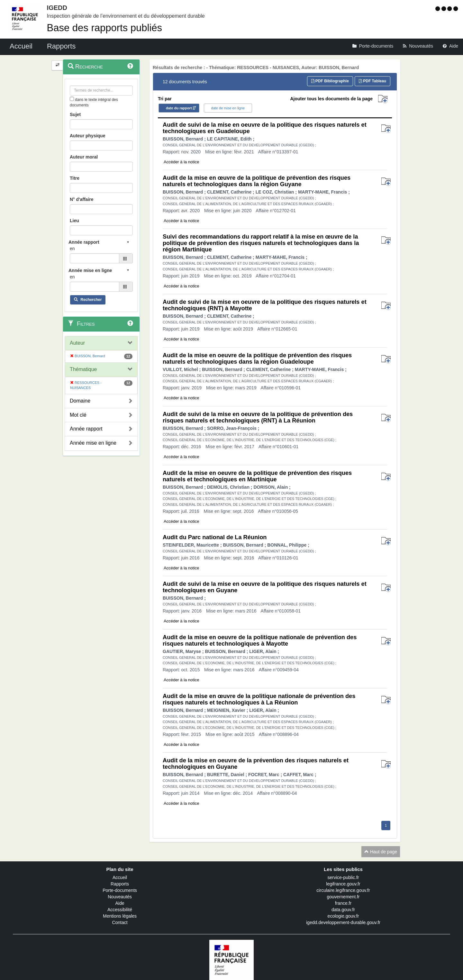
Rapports (120, 884)
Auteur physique (87, 136)
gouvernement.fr (343, 897)
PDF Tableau (372, 81)
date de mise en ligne (228, 108)
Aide (120, 903)
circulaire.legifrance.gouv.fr (343, 890)
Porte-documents (120, 890)
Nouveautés (120, 897)
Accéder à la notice (182, 162)
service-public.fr (343, 877)
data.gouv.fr (343, 910)
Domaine (80, 401)
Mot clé (78, 415)
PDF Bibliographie (330, 81)
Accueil (120, 877)
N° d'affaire (82, 199)
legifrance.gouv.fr (343, 884)
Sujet (75, 114)
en (72, 249)
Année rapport (86, 429)
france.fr (343, 903)
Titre (75, 178)
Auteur (77, 343)
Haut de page (381, 852)
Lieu (74, 221)
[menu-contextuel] (72, 99)
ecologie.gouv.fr (343, 916)
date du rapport (179, 108)
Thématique (83, 369)
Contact (120, 922)
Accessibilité (120, 910)
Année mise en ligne (93, 443)
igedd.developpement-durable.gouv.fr (343, 922)
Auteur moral (84, 157)
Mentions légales (120, 916)
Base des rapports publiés (104, 28)
